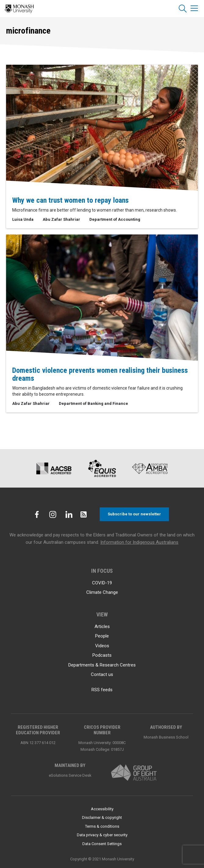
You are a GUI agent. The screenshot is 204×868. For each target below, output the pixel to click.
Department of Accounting (115, 219)
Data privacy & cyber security (102, 835)
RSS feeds (102, 690)
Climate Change (102, 592)
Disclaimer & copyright (102, 817)
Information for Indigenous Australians (139, 542)
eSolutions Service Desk (70, 775)
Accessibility (102, 809)
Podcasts (102, 655)
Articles (102, 626)
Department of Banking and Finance (93, 403)
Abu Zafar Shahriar (61, 219)
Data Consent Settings (102, 844)
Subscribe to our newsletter (134, 514)
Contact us (102, 674)
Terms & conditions (102, 826)
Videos (102, 646)
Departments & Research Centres (102, 665)
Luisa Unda (23, 219)
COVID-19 (102, 583)
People (102, 636)
